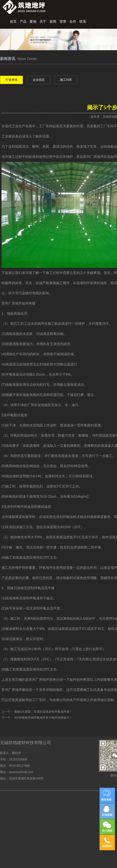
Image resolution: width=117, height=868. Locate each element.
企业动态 (39, 80)
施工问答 (66, 80)
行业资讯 (11, 80)
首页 (13, 22)
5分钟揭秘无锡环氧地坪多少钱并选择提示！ (43, 718)
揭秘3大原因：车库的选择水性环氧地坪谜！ (43, 712)
